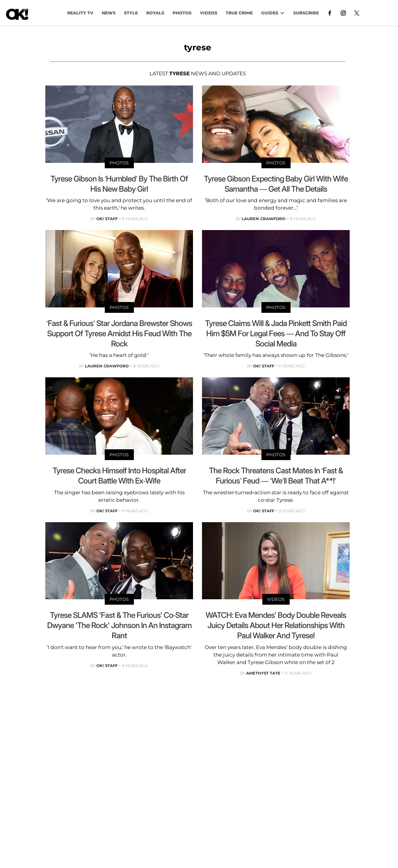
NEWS (109, 13)
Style (131, 13)
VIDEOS (209, 13)
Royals (155, 13)
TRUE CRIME (239, 13)
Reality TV (80, 13)
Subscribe (306, 13)
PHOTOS (182, 13)
